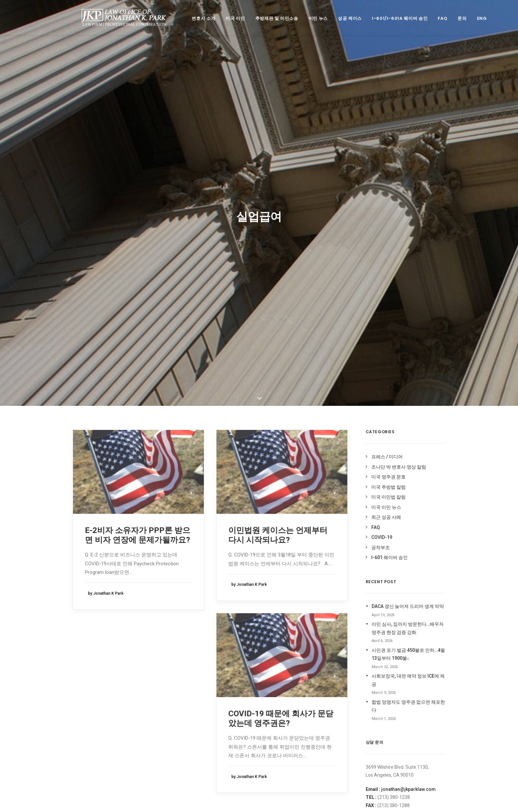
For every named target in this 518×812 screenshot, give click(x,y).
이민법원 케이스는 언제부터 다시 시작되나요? (278, 248)
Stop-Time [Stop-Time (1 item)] (323, 618)
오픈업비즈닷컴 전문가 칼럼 (390, 610)
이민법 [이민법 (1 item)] (333, 668)
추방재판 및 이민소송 (270, 18)
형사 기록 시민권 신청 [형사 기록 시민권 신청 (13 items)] (285, 757)
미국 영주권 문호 (388, 190)
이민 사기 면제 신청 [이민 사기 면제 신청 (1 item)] (316, 687)
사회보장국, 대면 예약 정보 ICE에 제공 (408, 393)
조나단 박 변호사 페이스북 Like (393, 659)
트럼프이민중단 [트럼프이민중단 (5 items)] (312, 737)
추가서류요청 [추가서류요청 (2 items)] (327, 707)
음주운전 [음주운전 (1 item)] (320, 658)
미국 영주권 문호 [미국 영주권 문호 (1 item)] (281, 638)
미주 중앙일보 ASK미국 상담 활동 (395, 591)
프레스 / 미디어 (387, 170)
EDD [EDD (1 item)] (271, 609)
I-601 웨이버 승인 (389, 270)
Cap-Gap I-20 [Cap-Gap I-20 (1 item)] (307, 590)
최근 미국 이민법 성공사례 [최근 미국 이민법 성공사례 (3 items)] (288, 707)
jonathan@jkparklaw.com (408, 502)
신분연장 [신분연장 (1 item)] (300, 648)
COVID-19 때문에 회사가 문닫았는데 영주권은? (281, 431)
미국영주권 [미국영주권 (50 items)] (336, 628)
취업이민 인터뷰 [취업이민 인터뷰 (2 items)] (280, 727)
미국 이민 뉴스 (386, 220)
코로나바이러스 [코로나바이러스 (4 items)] (280, 737)
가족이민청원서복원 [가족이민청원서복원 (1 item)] (283, 628)
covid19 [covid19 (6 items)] (333, 590)
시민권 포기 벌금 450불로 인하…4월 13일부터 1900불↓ (408, 367)
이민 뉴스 (311, 18)
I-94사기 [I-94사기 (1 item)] (318, 609)
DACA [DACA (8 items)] (272, 599)
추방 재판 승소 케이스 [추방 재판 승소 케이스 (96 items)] (314, 717)
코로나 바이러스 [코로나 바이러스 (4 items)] (331, 727)
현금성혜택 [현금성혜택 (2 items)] (297, 747)
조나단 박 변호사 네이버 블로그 (393, 620)
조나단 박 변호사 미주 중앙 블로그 (396, 630)
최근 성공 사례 (386, 230)
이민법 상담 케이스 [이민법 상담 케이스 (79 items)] (308, 677)
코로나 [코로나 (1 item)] (305, 727)
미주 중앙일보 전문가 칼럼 (388, 600)
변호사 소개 (196, 18)
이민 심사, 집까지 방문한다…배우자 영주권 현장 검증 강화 (408, 341)
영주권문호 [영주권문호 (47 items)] (297, 658)
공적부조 (381, 261)
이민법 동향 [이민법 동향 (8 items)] (277, 677)
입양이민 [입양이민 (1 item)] (295, 697)
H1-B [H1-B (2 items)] (300, 609)
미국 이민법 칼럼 (388, 210)
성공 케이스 (343, 18)
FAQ (435, 18)
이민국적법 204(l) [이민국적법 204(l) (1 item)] (282, 668)
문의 (455, 18)
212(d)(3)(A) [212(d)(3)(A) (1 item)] (277, 590)
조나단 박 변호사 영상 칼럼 (399, 180)
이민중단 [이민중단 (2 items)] (274, 697)
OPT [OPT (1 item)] (335, 609)
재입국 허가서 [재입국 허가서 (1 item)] (321, 697)
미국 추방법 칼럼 (388, 200)
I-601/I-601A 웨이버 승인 (392, 18)
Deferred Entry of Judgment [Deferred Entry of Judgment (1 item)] (312, 599)
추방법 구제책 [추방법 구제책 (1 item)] (278, 717)
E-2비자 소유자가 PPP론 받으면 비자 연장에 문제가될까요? (138, 248)
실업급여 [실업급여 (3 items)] (321, 648)
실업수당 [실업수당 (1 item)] (274, 658)
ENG (475, 18)
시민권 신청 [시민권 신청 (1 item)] (277, 648)
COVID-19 (382, 250)
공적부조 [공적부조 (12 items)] (314, 628)
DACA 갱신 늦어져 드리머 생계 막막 (408, 319)
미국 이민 (228, 18)
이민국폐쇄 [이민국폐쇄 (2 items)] (312, 668)
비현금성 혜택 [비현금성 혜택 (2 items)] (312, 638)
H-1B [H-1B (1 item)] (285, 609)
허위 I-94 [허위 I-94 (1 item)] (274, 747)
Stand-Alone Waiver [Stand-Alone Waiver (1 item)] (287, 618)
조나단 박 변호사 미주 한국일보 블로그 (401, 639)
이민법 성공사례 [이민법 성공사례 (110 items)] (280, 687)
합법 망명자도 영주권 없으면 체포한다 (408, 419)
